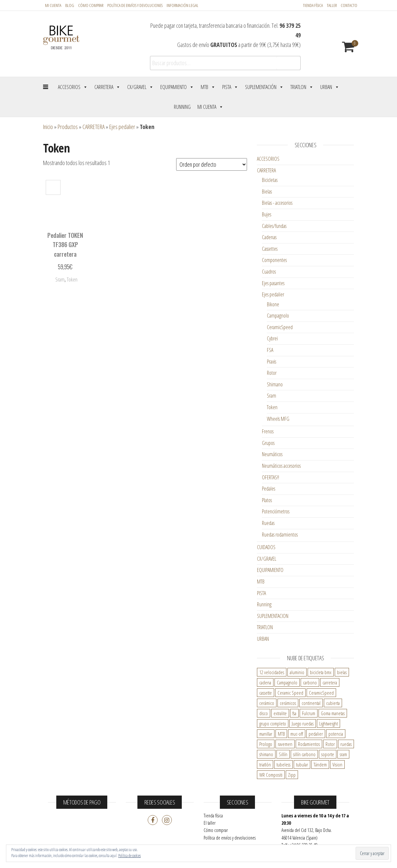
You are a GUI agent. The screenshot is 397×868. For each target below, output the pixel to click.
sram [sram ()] (343, 754)
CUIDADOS (266, 547)
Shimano (275, 384)
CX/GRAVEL (267, 559)
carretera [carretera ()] (330, 682)
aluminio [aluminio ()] (297, 672)
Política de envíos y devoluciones (230, 838)
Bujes (267, 214)
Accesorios (73, 87)
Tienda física (313, 5)
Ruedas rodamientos (280, 535)
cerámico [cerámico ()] (267, 703)
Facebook (153, 820)
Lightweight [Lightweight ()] (328, 723)
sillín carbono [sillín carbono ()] (304, 754)
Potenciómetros (276, 511)
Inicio (48, 127)
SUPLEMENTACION (273, 616)
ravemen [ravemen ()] (285, 744)
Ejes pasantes (273, 283)
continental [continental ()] (311, 703)
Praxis (272, 362)
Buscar (288, 63)
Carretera (107, 87)
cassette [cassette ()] (266, 693)
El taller (210, 823)
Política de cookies (129, 856)
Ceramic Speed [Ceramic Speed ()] (290, 693)
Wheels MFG (278, 419)
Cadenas (269, 237)
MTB (208, 87)
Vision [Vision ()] (337, 764)
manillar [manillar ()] (266, 734)
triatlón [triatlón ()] (265, 764)
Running (182, 107)
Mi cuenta (53, 5)
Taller (332, 5)
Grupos (268, 443)
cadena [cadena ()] (265, 682)
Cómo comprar (91, 5)
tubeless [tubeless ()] (283, 764)
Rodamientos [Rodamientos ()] (309, 744)
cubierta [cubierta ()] (333, 703)
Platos (267, 500)
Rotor (272, 373)
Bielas (267, 192)
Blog (70, 5)
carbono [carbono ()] (310, 682)
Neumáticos (272, 454)
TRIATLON (265, 627)
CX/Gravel (140, 87)
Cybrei (272, 338)
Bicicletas (270, 180)
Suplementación (264, 87)
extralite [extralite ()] (280, 713)
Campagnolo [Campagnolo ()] (287, 682)
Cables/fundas (274, 226)
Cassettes (270, 249)
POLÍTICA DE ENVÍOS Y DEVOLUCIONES (135, 5)
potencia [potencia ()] (336, 734)
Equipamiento (177, 87)
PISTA (261, 593)
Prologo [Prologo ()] (266, 744)
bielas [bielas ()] (342, 672)
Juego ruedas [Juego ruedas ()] (303, 723)
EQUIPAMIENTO (270, 570)
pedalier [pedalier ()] (316, 734)
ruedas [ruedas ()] (346, 744)
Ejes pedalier (122, 127)
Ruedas (268, 523)
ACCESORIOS (268, 159)
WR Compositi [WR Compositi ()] (271, 775)
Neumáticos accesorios (281, 466)
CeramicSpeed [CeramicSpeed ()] (321, 693)
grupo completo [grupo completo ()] (273, 723)
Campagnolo (278, 316)
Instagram (167, 820)
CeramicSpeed (280, 327)
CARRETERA (94, 127)
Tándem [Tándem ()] (320, 764)
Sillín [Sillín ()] (283, 754)
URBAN (263, 639)
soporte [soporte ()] (328, 754)
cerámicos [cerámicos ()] (288, 703)
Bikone (273, 304)
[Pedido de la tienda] (212, 164)
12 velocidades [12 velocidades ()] (272, 672)
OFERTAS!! (271, 477)
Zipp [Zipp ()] (292, 775)
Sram (272, 396)
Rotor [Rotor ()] (330, 744)
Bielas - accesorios (277, 203)
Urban (330, 87)
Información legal (182, 5)
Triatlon (302, 87)
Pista (230, 87)
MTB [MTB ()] (281, 734)
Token (272, 407)
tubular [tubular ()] (302, 764)
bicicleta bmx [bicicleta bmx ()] (321, 672)
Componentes (274, 260)
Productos (68, 127)
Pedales (269, 489)
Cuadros (269, 272)
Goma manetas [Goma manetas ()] (333, 713)
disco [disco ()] (264, 713)
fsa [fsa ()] (294, 713)
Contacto (349, 5)
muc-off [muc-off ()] (297, 734)
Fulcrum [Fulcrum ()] (309, 713)
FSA (270, 350)
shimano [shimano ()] (266, 754)
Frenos (268, 431)
